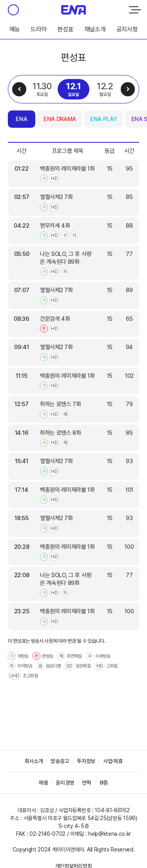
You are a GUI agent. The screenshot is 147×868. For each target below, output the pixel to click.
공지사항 (127, 29)
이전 (19, 89)
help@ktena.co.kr (110, 834)
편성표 (65, 29)
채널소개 (95, 29)
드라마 (39, 29)
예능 (15, 29)
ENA (21, 119)
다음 (128, 89)
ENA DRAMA (60, 119)
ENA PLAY (103, 119)
